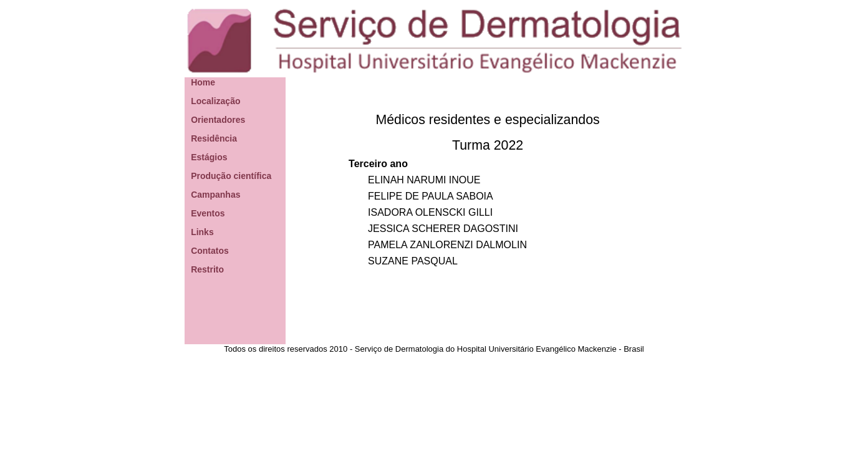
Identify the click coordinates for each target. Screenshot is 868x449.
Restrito (207, 269)
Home (203, 82)
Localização (215, 101)
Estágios (209, 157)
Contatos (210, 251)
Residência (214, 138)
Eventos (208, 213)
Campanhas (215, 195)
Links (202, 232)
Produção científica (231, 176)
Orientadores (218, 120)
